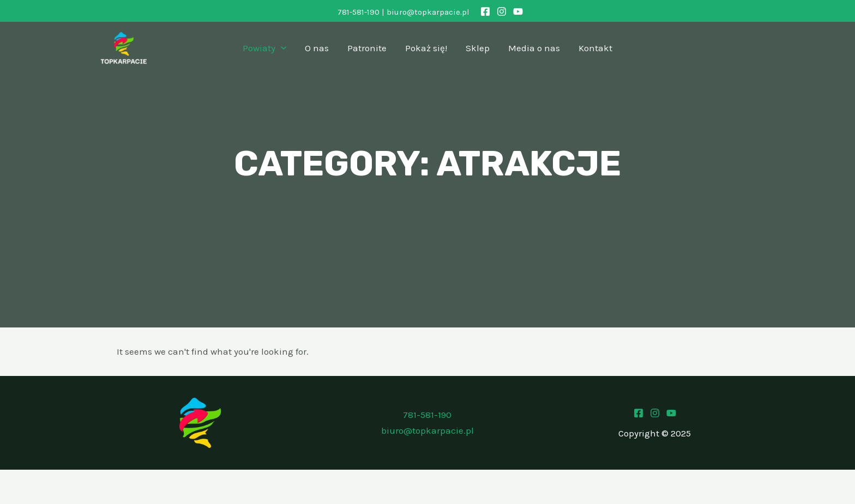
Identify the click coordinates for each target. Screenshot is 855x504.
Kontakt (595, 48)
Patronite (367, 48)
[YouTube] (518, 11)
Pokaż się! (426, 48)
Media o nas (534, 48)
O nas (317, 48)
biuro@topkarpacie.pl (428, 12)
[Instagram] (502, 11)
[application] (281, 48)
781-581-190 (359, 12)
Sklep (478, 48)
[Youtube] (671, 413)
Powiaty (264, 48)
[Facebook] (485, 11)
